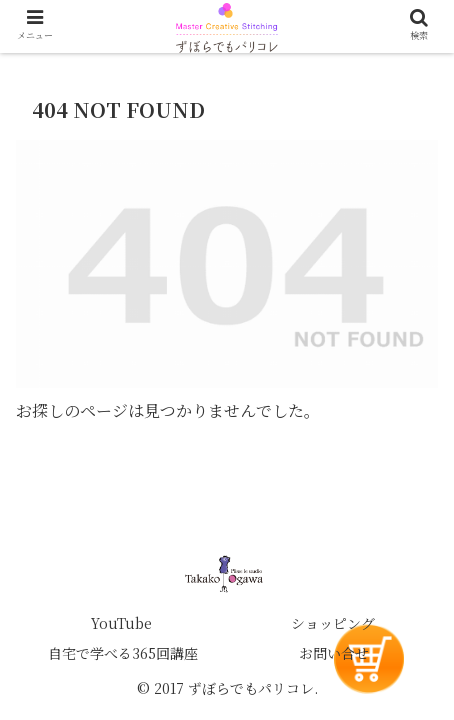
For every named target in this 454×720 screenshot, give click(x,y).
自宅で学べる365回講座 (123, 653)
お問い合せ (334, 653)
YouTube (121, 623)
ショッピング (333, 623)
